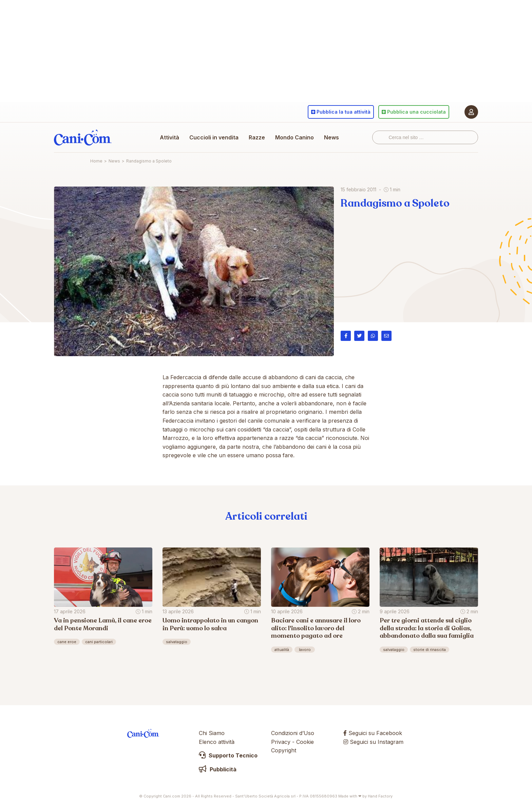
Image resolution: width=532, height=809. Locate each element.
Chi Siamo (212, 733)
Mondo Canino (294, 137)
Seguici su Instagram (373, 742)
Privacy (281, 742)
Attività (169, 137)
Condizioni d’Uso (293, 733)
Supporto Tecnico (228, 755)
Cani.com (83, 137)
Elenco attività (217, 742)
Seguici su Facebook (373, 733)
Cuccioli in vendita (214, 137)
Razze (257, 137)
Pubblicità (218, 769)
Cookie (305, 742)
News (331, 137)
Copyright (284, 750)
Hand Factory (380, 796)
